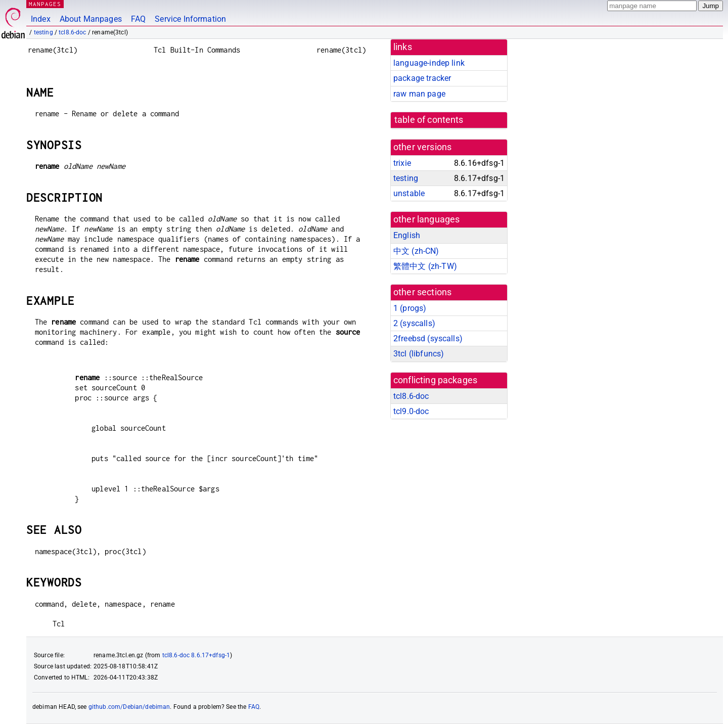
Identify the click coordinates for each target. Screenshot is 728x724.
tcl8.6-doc (73, 32)
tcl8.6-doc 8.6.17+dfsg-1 (196, 655)
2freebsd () (428, 338)
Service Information (190, 19)
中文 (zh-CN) (416, 251)
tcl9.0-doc (411, 411)
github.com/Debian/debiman (129, 707)
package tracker (422, 78)
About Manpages (91, 19)
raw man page (419, 94)
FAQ (138, 19)
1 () (410, 308)
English (407, 235)
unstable (409, 193)
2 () (414, 323)
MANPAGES (45, 4)
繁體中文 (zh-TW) (425, 266)
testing (43, 32)
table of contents (429, 120)
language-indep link (429, 63)
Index (41, 19)
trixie (402, 163)
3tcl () (419, 354)
